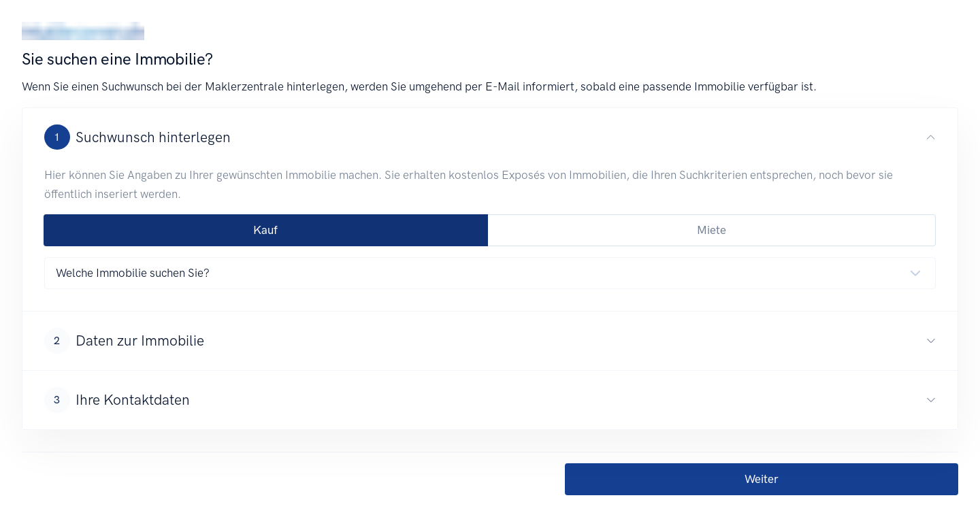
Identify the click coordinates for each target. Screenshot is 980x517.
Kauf (265, 230)
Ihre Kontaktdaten (117, 400)
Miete (712, 230)
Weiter (762, 479)
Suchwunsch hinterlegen (137, 137)
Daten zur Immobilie (124, 341)
